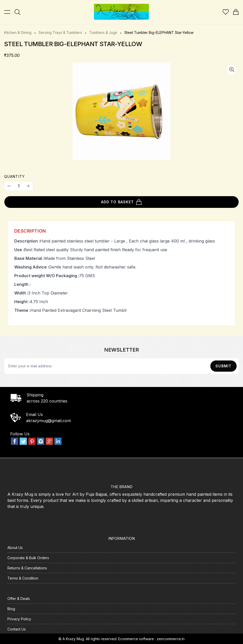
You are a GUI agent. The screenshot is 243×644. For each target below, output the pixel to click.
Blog (11, 609)
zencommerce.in (171, 639)
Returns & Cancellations (27, 568)
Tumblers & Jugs (103, 32)
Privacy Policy (19, 619)
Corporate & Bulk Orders (28, 558)
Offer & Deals (19, 599)
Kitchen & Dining (18, 32)
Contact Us (17, 629)
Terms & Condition (23, 578)
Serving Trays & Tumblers (60, 32)
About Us (15, 548)
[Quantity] (19, 186)
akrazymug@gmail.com (48, 421)
